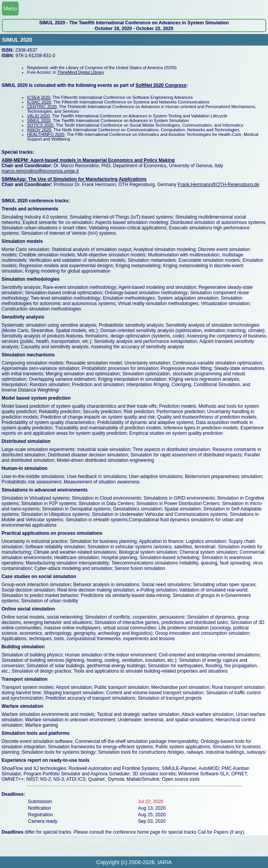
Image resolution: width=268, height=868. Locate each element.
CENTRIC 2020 (42, 107)
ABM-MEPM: (16, 160)
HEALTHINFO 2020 (46, 134)
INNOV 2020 (39, 130)
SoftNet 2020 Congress (161, 85)
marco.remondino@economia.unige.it (40, 171)
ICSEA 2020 (39, 97)
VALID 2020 (38, 116)
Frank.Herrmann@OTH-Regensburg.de (218, 185)
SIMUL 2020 (39, 120)
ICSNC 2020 (39, 102)
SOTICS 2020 (40, 125)
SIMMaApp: (15, 179)
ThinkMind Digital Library (81, 72)
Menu (10, 8)
